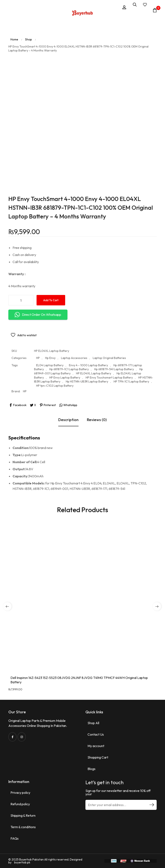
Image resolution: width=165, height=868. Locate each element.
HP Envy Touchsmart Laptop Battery (109, 378)
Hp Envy (50, 358)
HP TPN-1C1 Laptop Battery (131, 382)
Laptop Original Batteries (109, 358)
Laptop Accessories (74, 358)
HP (38, 358)
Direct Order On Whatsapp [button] (38, 315)
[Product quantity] (21, 300)
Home (14, 39)
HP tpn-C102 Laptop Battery (55, 386)
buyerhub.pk (22, 862)
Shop (29, 39)
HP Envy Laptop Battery (65, 378)
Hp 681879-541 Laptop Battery (114, 369)
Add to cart (51, 300)
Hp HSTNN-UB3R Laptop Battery (87, 382)
